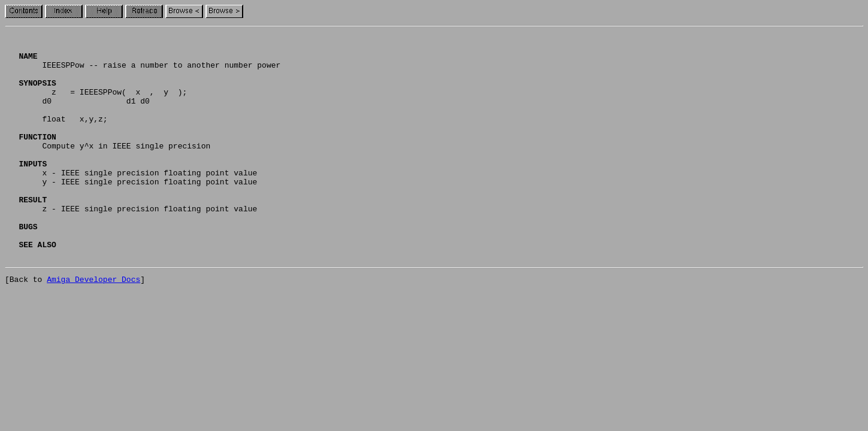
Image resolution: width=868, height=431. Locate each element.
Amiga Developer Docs (93, 326)
